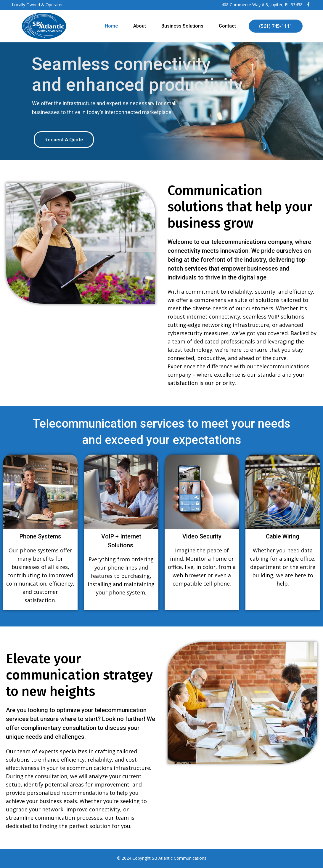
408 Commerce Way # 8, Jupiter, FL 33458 (262, 5)
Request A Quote (64, 140)
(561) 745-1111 (276, 26)
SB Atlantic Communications (179, 858)
